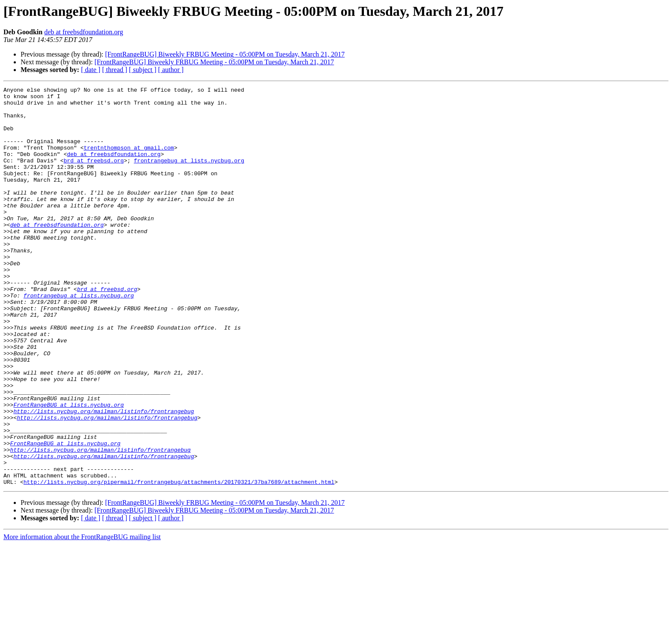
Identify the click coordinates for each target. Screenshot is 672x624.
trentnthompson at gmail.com (129, 160)
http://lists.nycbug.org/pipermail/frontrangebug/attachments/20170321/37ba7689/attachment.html (179, 561)
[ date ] (91, 70)
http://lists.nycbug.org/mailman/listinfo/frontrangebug (103, 477)
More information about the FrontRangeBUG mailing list (82, 616)
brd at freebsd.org (93, 176)
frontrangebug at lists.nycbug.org (189, 176)
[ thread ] (115, 70)
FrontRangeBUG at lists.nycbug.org (68, 469)
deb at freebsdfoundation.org (84, 32)
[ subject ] (143, 70)
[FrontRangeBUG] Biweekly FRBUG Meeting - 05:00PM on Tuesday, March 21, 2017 (225, 54)
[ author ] (171, 70)
